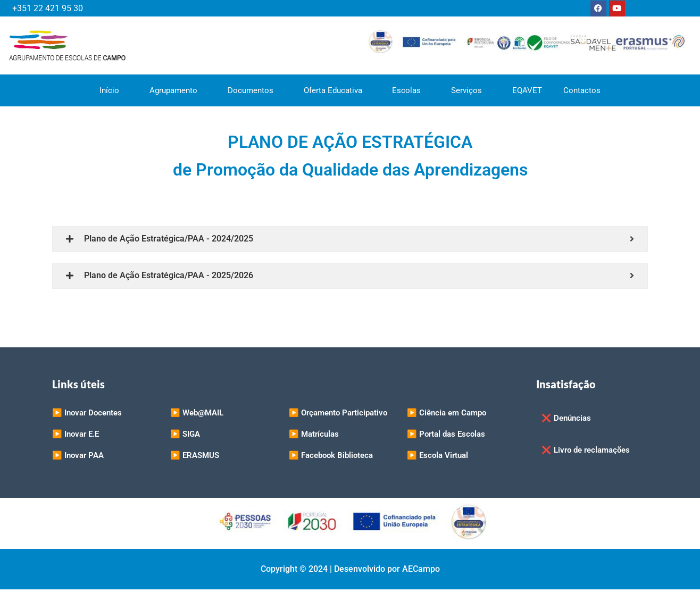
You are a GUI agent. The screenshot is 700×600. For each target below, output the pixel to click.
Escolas (411, 90)
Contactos (582, 90)
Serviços (472, 90)
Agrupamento (178, 90)
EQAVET (528, 90)
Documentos (255, 90)
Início (114, 90)
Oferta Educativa (337, 90)
